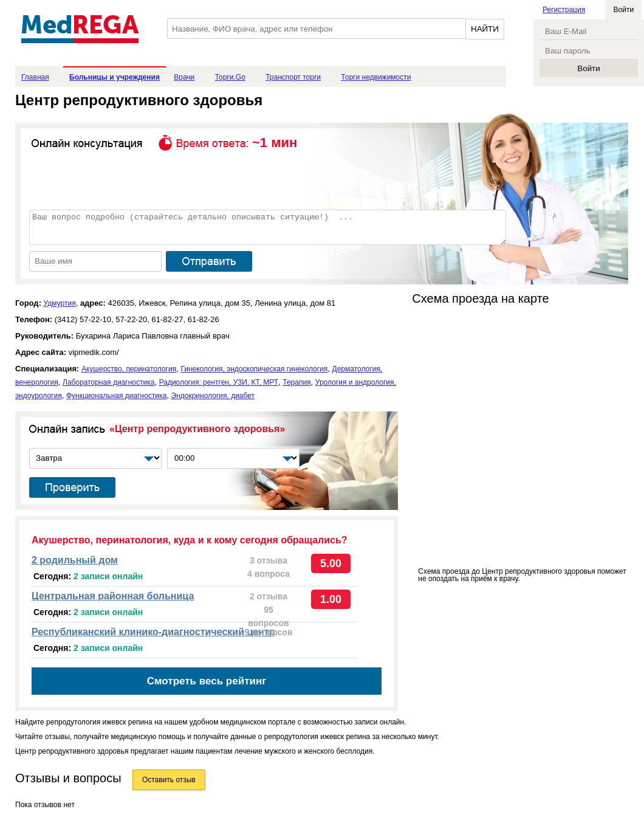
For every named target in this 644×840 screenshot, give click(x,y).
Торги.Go (230, 77)
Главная (35, 77)
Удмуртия (60, 303)
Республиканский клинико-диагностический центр (153, 632)
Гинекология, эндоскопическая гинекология (254, 369)
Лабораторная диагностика (108, 382)
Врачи (184, 77)
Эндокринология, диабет (213, 396)
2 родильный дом (75, 560)
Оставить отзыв (169, 780)
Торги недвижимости (376, 77)
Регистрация (564, 10)
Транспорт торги (293, 77)
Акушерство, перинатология (129, 369)
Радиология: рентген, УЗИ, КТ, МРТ (219, 382)
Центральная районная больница (113, 596)
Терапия (296, 382)
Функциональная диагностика (116, 396)
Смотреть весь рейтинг (207, 681)
